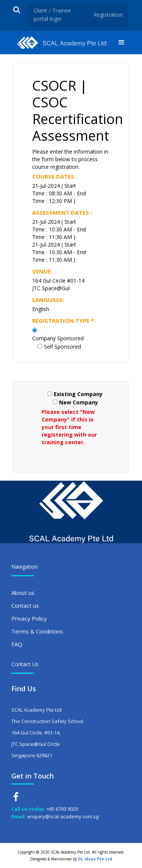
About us (23, 593)
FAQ (17, 644)
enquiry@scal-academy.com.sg (63, 816)
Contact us (25, 605)
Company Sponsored (58, 338)
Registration (108, 15)
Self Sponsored (62, 347)
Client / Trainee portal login (52, 15)
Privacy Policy (29, 618)
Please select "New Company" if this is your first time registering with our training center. (69, 427)
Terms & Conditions (37, 631)
